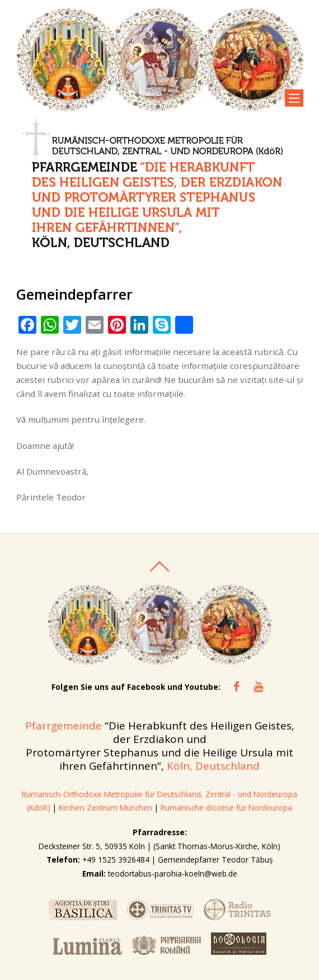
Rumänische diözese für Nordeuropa (226, 808)
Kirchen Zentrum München (107, 808)
